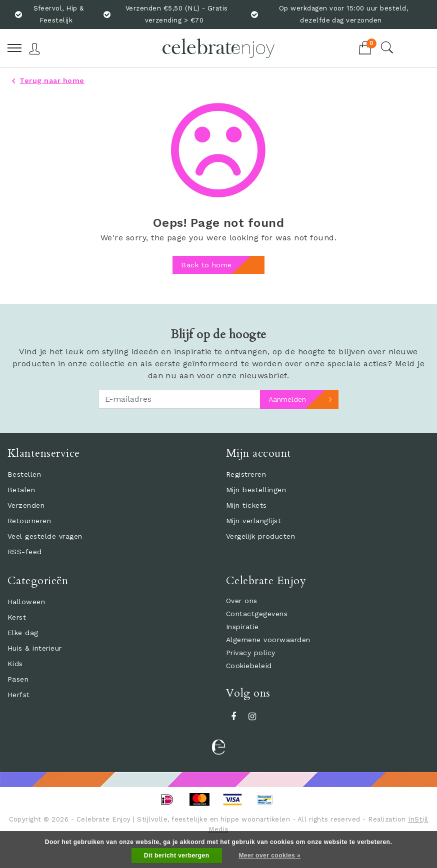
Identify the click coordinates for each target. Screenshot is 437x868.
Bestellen (24, 474)
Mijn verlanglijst (253, 521)
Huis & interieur (35, 648)
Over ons (242, 601)
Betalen (21, 490)
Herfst (19, 695)
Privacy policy (251, 653)
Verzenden (26, 505)
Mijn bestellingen (256, 490)
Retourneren (29, 521)
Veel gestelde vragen (45, 536)
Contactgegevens (257, 614)
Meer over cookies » (269, 856)
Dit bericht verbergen (177, 856)
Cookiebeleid (249, 666)
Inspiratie (242, 627)
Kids (15, 664)
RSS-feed (25, 552)
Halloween (26, 602)
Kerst (17, 617)
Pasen (18, 679)
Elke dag (23, 633)
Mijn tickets (246, 505)
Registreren (246, 474)
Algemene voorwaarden (268, 640)
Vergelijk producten (260, 536)
